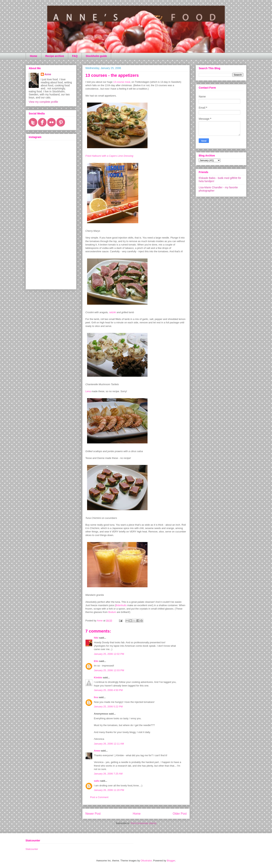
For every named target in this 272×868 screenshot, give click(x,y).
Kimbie (98, 677)
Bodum (112, 612)
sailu (97, 781)
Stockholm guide (96, 56)
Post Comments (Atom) (143, 823)
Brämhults (121, 605)
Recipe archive (55, 56)
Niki (96, 638)
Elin (96, 661)
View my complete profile (43, 102)
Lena (88, 391)
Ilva (96, 697)
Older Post (180, 814)
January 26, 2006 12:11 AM (109, 744)
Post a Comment (99, 797)
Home (34, 56)
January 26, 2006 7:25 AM (108, 774)
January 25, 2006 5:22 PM (108, 707)
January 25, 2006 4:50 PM (108, 690)
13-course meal (122, 82)
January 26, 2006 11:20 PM (109, 790)
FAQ (75, 56)
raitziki (112, 312)
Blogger (171, 861)
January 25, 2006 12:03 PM (109, 670)
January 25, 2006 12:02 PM (109, 654)
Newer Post (93, 814)
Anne (97, 751)
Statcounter (32, 849)
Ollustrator (146, 861)
